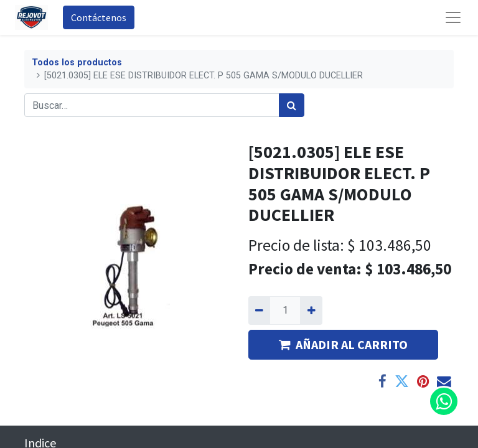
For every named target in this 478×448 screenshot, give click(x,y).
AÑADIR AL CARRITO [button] (343, 344)
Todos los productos (77, 63)
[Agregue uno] (311, 310)
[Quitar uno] (259, 310)
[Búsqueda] (292, 105)
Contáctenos (99, 17)
